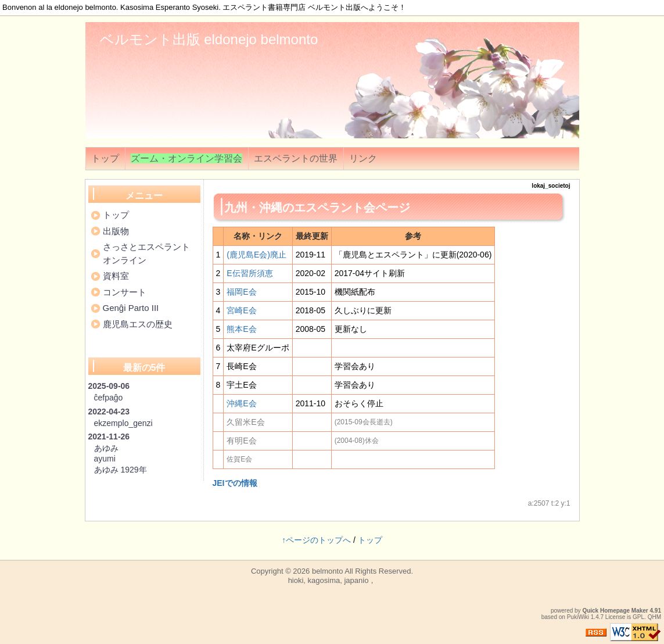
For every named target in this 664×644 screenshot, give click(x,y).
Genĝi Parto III (131, 308)
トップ (105, 158)
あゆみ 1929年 (121, 470)
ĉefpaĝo (109, 398)
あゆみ (106, 448)
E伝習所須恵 (250, 273)
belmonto (327, 571)
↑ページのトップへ (316, 540)
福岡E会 (241, 292)
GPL (638, 617)
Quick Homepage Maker (615, 611)
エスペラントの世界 (296, 158)
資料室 (116, 276)
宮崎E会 (241, 310)
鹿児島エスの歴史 (138, 324)
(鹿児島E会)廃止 (256, 255)
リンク (363, 158)
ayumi (105, 459)
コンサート (125, 292)
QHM (654, 617)
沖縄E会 (241, 403)
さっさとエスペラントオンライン (146, 253)
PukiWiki (578, 617)
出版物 (116, 231)
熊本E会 (241, 329)
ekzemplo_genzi (123, 423)
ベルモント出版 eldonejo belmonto (209, 39)
